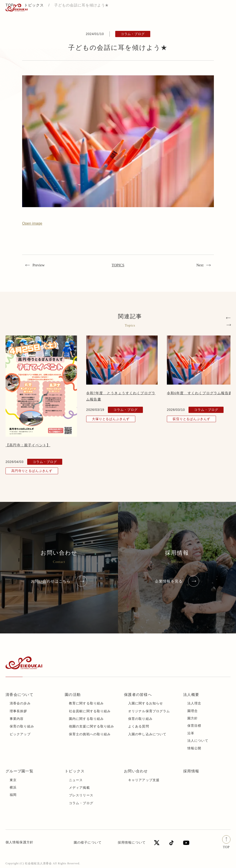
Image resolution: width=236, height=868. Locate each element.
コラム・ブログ (81, 803)
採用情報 (191, 771)
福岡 (13, 795)
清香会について (19, 695)
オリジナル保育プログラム (149, 711)
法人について (198, 741)
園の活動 (73, 695)
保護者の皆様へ (138, 695)
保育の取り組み (22, 726)
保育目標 (194, 726)
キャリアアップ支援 (144, 780)
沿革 (191, 733)
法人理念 (194, 703)
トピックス (75, 771)
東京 (13, 780)
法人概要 (191, 695)
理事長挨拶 (18, 711)
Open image (32, 223)
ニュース (76, 780)
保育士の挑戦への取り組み (90, 734)
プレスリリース (81, 795)
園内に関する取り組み (86, 719)
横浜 (13, 787)
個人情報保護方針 (19, 842)
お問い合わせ (136, 771)
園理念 (193, 711)
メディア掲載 (79, 788)
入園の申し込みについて (147, 734)
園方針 (193, 718)
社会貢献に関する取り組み (90, 711)
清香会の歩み (20, 703)
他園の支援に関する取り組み (92, 726)
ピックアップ (20, 734)
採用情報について (132, 843)
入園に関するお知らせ (146, 703)
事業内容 (17, 719)
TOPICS (118, 265)
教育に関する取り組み (86, 703)
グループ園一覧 (19, 771)
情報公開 (194, 748)
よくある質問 (139, 726)
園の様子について (88, 843)
